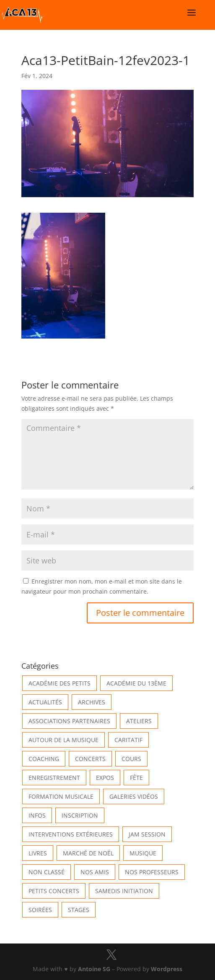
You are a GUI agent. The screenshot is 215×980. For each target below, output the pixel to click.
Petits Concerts (54, 891)
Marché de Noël (88, 853)
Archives (92, 702)
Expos (105, 778)
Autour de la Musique (63, 740)
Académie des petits (60, 683)
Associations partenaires (69, 721)
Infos (37, 815)
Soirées (40, 910)
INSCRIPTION (80, 815)
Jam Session (147, 834)
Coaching (44, 759)
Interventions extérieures (71, 834)
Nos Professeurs (152, 872)
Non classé (47, 872)
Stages (79, 910)
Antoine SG (94, 969)
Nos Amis (95, 872)
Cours (131, 759)
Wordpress (167, 969)
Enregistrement (54, 778)
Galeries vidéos (134, 796)
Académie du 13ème (136, 683)
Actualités (45, 702)
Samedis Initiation (124, 891)
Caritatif (128, 740)
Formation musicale (61, 796)
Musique (143, 853)
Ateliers (139, 721)
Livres (38, 853)
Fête (136, 778)
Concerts (90, 759)
